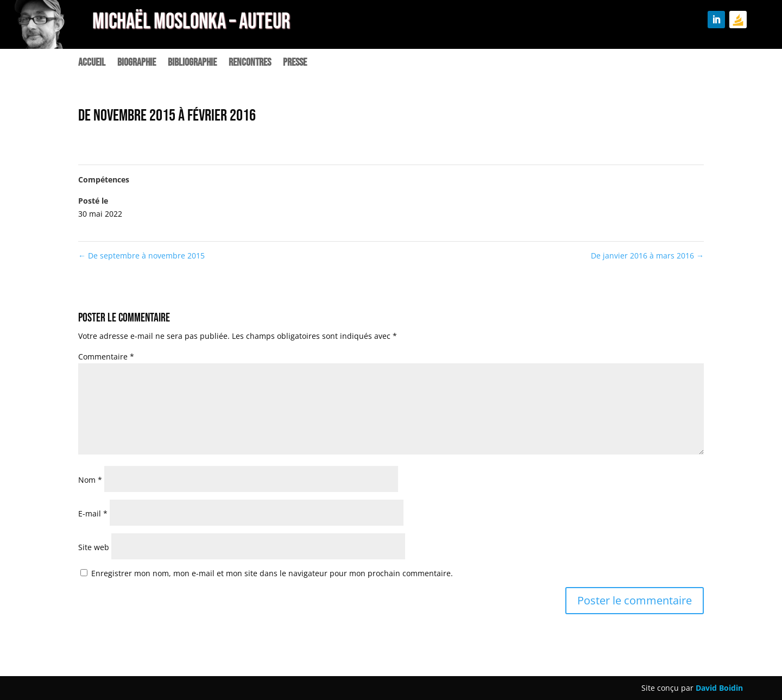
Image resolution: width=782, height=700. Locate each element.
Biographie (137, 64)
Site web (94, 547)
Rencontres (250, 64)
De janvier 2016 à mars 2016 (647, 256)
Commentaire (106, 357)
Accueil (92, 64)
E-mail (93, 513)
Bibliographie (192, 64)
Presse (295, 64)
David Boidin (719, 688)
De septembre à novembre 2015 (141, 256)
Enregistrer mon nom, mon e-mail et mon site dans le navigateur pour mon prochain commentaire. (272, 573)
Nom (90, 480)
